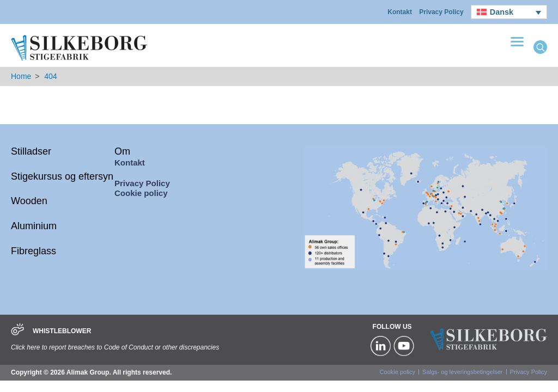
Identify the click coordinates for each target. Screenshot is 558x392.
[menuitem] (509, 12)
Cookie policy (141, 193)
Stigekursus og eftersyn (62, 176)
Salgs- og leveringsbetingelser (462, 372)
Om (122, 151)
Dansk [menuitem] (502, 12)
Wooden (29, 201)
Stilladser (31, 151)
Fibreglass (34, 251)
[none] (509, 12)
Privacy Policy (441, 12)
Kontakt (400, 12)
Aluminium (34, 226)
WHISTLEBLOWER (62, 331)
